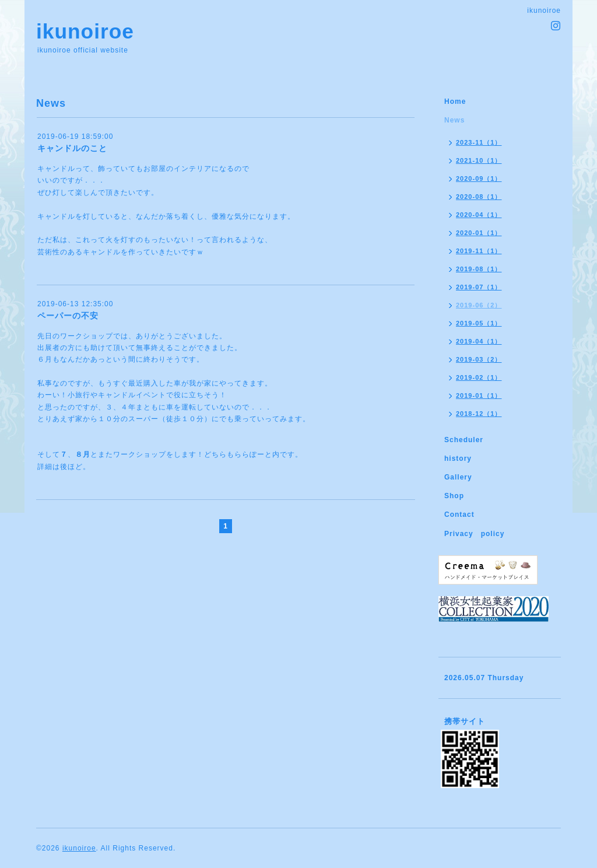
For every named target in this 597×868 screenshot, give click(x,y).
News (454, 120)
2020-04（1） (479, 215)
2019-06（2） (479, 305)
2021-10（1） (479, 160)
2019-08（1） (479, 269)
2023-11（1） (479, 142)
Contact (459, 514)
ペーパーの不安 (68, 316)
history (458, 459)
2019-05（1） (479, 323)
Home (455, 101)
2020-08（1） (479, 197)
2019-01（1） (479, 395)
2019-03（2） (479, 359)
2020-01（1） (479, 233)
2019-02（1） (479, 377)
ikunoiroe (85, 31)
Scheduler (464, 440)
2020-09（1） (479, 178)
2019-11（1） (479, 251)
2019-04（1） (479, 341)
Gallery (458, 477)
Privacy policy (474, 534)
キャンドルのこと (72, 148)
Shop (454, 496)
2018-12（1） (479, 414)
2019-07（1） (479, 287)
